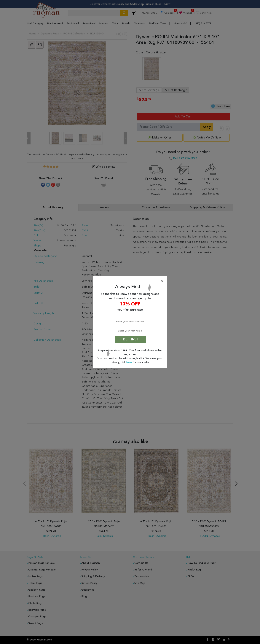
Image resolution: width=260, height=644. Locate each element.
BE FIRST (131, 339)
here (129, 362)
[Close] (131, 281)
